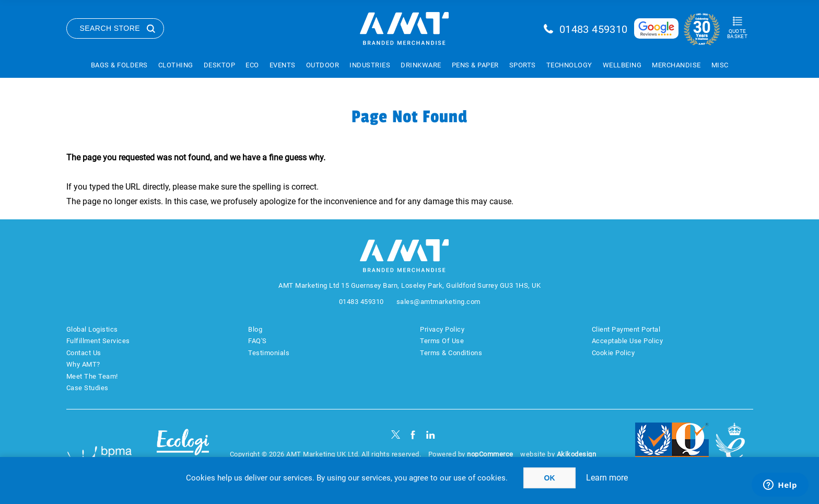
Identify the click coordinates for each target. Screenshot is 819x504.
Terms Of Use (442, 341)
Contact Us (84, 353)
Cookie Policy (613, 353)
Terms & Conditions (451, 353)
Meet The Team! (92, 376)
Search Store (110, 28)
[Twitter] (396, 435)
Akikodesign (577, 454)
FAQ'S (258, 341)
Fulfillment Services (98, 341)
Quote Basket (737, 34)
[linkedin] (431, 435)
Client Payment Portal (626, 329)
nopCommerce (490, 454)
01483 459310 (594, 29)
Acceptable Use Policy (628, 341)
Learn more (607, 478)
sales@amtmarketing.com (438, 302)
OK (550, 478)
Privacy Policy (442, 329)
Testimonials (269, 353)
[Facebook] (413, 435)
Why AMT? (83, 364)
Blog (255, 329)
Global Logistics (92, 329)
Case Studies (87, 388)
